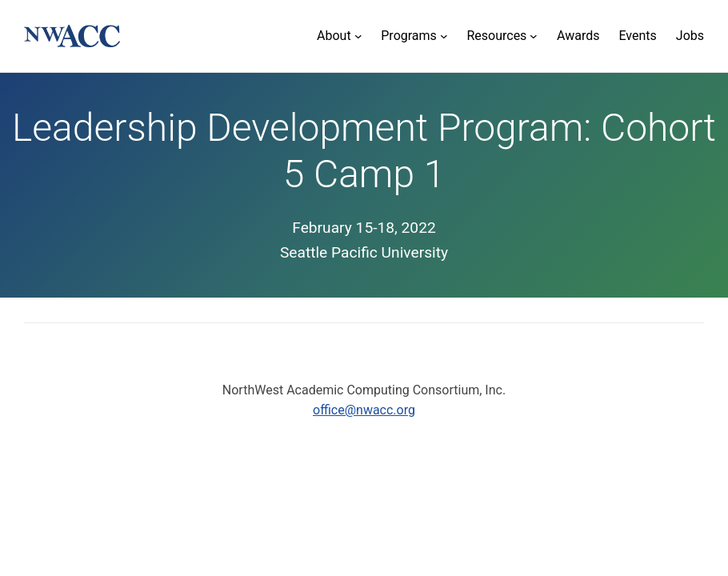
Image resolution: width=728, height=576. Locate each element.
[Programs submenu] (414, 36)
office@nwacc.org (364, 410)
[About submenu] (339, 36)
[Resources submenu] (502, 36)
